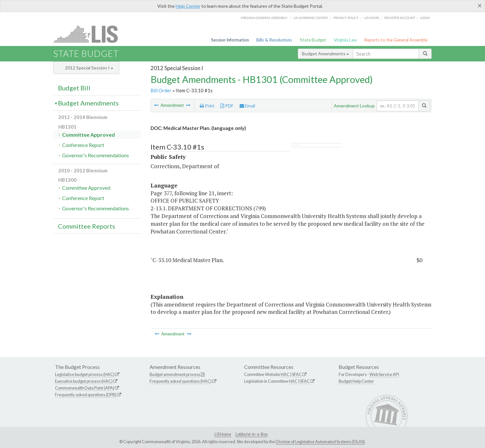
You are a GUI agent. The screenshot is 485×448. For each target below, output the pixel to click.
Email (247, 106)
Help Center (188, 6)
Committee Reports (87, 226)
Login (425, 18)
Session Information (230, 40)
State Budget (313, 40)
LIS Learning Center (311, 18)
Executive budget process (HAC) (84, 381)
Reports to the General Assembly (396, 40)
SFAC (297, 374)
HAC (285, 374)
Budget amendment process (175, 374)
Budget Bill (74, 88)
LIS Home (223, 434)
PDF (227, 106)
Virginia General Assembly (264, 18)
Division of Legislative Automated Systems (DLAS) (320, 442)
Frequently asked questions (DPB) (86, 395)
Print (207, 106)
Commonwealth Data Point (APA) (85, 388)
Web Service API (384, 374)
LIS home (372, 18)
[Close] (480, 5)
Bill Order (161, 90)
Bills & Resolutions (274, 40)
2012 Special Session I (89, 68)
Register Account (400, 18)
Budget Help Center (356, 381)
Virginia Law (345, 40)
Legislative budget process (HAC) (85, 374)
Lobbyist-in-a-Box (252, 434)
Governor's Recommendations (96, 155)
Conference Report (83, 145)
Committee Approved (88, 135)
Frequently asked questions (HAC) (181, 381)
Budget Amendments (325, 54)
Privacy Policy (346, 18)
